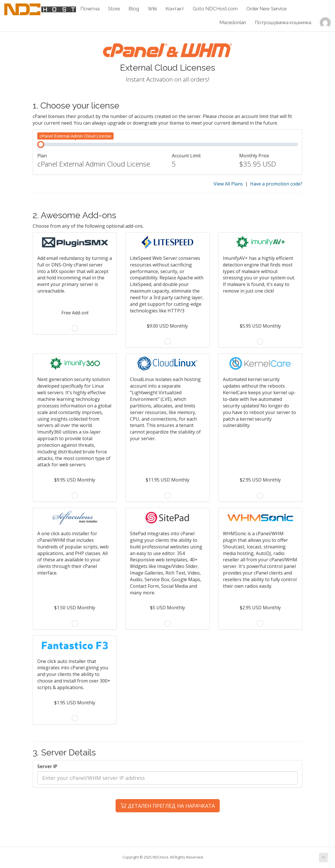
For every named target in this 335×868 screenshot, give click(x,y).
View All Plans (228, 184)
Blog (134, 9)
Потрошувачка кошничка (283, 22)
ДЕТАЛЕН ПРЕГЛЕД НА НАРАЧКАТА (168, 806)
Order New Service (266, 9)
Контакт (175, 9)
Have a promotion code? (276, 184)
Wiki (152, 9)
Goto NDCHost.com (215, 9)
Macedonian (233, 22)
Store (114, 9)
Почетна (90, 9)
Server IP (47, 766)
